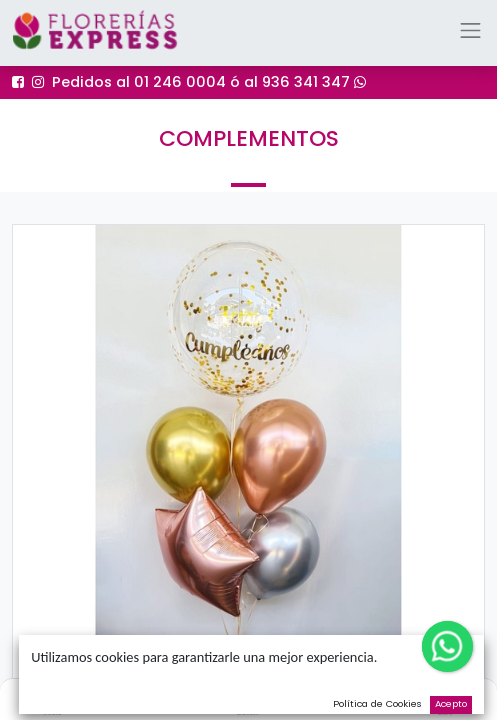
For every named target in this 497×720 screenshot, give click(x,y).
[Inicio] (52, 696)
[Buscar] (248, 696)
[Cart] (444, 696)
